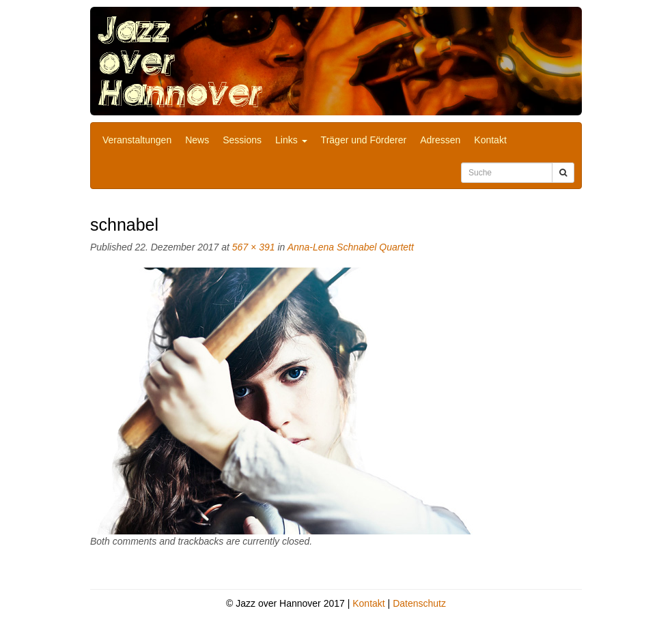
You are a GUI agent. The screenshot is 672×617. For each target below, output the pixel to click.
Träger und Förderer (364, 140)
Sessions (242, 140)
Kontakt (490, 140)
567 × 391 (254, 247)
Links (291, 140)
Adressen (440, 140)
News (197, 140)
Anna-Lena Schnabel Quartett (351, 247)
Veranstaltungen (137, 140)
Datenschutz (419, 603)
